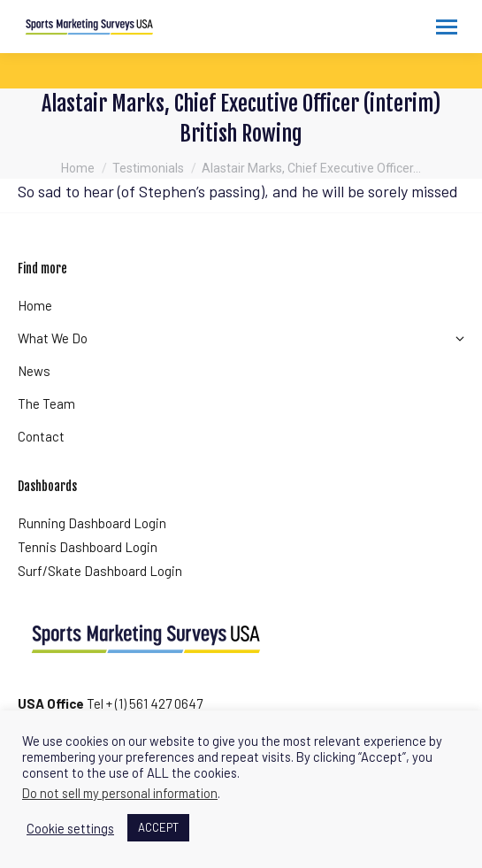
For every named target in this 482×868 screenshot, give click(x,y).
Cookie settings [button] (70, 828)
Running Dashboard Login (92, 523)
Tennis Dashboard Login (88, 547)
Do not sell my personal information (120, 793)
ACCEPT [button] (158, 827)
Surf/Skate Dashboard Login (100, 571)
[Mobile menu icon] (447, 27)
